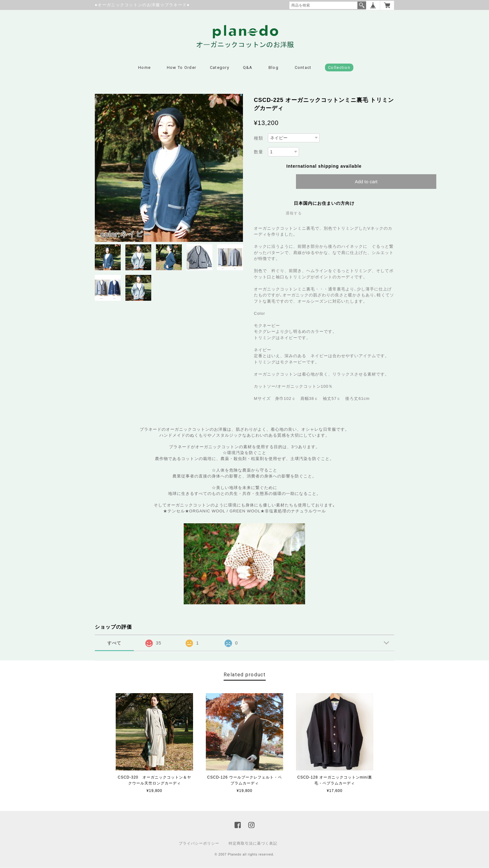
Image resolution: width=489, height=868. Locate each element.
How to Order (182, 68)
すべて (114, 644)
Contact (303, 68)
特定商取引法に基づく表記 (253, 844)
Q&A (248, 68)
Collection (339, 68)
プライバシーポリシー (199, 844)
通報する (294, 214)
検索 (362, 5)
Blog (274, 68)
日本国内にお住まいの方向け (324, 204)
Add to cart (366, 182)
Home (144, 68)
